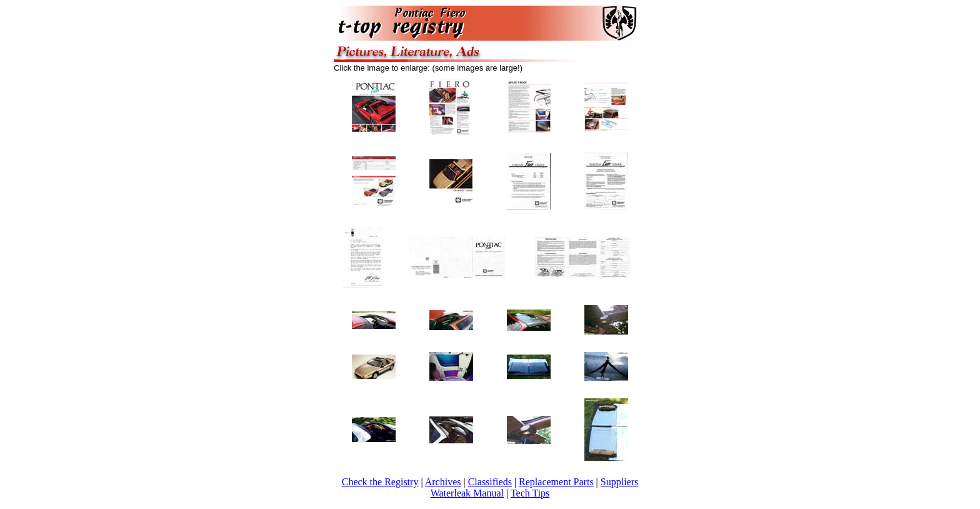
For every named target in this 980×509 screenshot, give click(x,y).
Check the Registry (380, 482)
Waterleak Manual (467, 493)
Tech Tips (530, 493)
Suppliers (619, 482)
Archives (443, 482)
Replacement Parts (556, 482)
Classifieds (490, 482)
